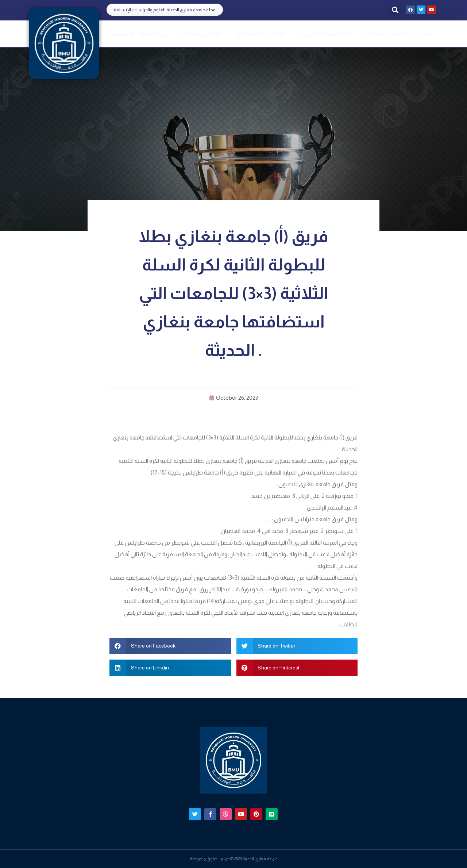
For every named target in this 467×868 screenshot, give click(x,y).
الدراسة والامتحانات (264, 34)
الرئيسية (122, 34)
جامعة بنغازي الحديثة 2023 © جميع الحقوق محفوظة (234, 859)
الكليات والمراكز (205, 34)
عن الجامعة (157, 34)
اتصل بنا (422, 34)
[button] (165, 10)
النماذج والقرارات (385, 34)
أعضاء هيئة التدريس (329, 34)
